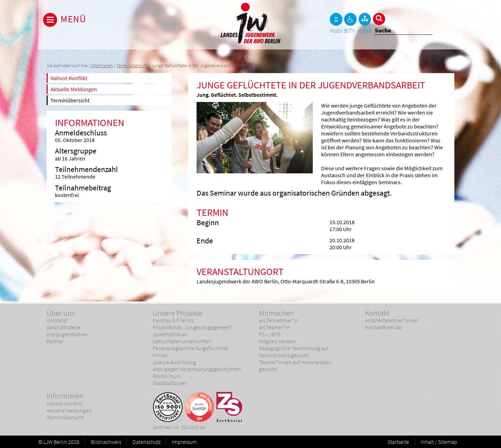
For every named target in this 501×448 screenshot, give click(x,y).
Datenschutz (146, 442)
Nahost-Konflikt (69, 78)
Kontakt (377, 313)
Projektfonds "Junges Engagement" (193, 327)
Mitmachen (277, 313)
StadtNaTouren (170, 383)
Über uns (61, 313)
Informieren (102, 66)
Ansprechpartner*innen (392, 320)
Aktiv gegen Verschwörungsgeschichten (197, 369)
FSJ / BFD (270, 334)
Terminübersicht (132, 66)
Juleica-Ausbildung (174, 362)
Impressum (184, 442)
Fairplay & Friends (173, 320)
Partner (55, 341)
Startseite (398, 442)
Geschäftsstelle (63, 327)
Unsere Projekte (178, 313)
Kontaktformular (384, 327)
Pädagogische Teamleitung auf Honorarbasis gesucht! (293, 352)
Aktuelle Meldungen (74, 89)
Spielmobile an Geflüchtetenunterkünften (182, 338)
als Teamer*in (274, 327)
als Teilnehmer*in (279, 320)
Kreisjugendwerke (67, 334)
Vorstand (57, 320)
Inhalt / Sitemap (439, 442)
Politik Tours (167, 376)
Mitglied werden (277, 341)
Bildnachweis (106, 442)
